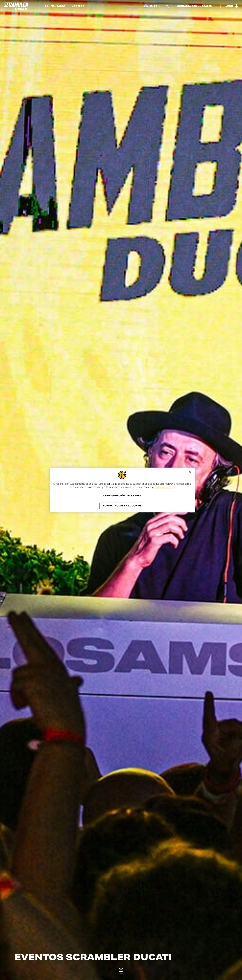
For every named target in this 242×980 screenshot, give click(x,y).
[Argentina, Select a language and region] (152, 6)
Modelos (78, 6)
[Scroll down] (121, 969)
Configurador (55, 6)
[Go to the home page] (16, 6)
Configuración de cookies (122, 496)
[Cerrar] (190, 472)
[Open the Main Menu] (232, 6)
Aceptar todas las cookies (122, 506)
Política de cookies (165, 487)
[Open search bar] (167, 6)
